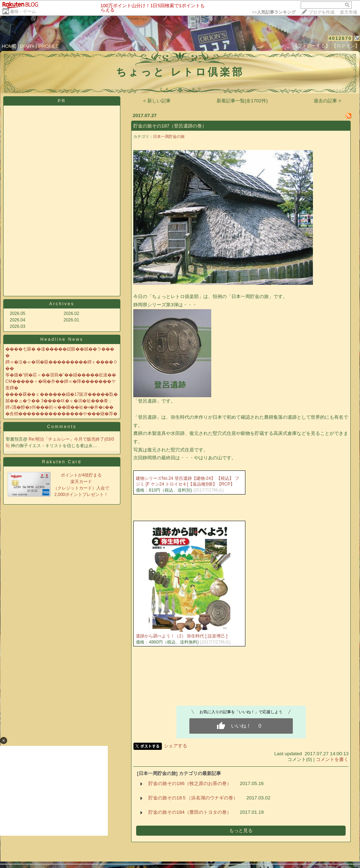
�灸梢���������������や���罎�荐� (61, 414)
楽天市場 (349, 12)
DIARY (27, 46)
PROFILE (49, 46)
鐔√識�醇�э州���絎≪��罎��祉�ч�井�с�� (59, 407)
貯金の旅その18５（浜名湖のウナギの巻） (193, 798)
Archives (62, 304)
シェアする (176, 746)
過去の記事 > (327, 101)
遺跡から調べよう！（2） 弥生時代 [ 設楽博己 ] (182, 636)
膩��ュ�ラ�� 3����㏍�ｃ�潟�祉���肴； (59, 401)
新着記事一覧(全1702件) (242, 101)
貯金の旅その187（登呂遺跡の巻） (170, 126)
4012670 (340, 38)
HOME (9, 46)
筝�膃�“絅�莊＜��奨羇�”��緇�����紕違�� (61, 375)
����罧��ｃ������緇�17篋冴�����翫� (62, 394)
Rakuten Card (62, 462)
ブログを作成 (322, 12)
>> (274, 12)
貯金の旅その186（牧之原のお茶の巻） (190, 783)
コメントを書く (332, 759)
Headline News (62, 339)
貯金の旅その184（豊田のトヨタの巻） (190, 812)
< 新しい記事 (157, 101)
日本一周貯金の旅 (169, 136)
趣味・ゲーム (23, 11)
